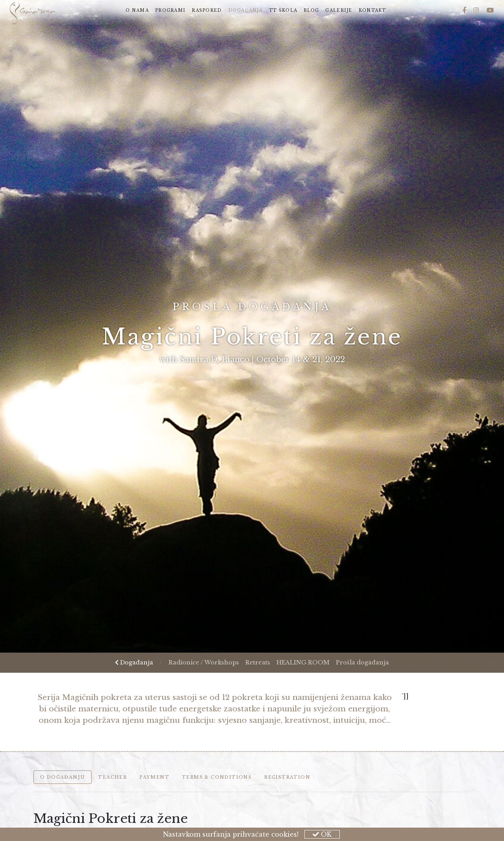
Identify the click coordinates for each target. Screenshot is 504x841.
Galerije (339, 10)
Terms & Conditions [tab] (217, 777)
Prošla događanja (362, 662)
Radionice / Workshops (204, 662)
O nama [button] (137, 10)
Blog (311, 10)
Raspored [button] (207, 10)
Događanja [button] (247, 10)
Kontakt (372, 10)
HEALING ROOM (303, 662)
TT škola (283, 10)
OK (322, 834)
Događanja (134, 662)
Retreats (258, 662)
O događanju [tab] (63, 777)
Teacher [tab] (112, 777)
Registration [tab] (287, 777)
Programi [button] (170, 10)
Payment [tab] (154, 777)
